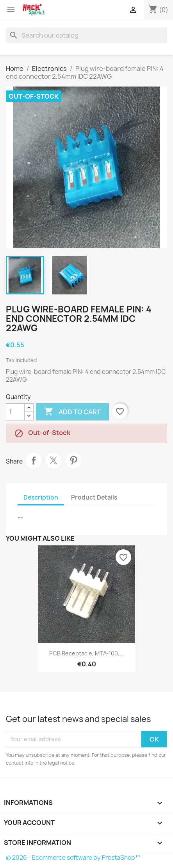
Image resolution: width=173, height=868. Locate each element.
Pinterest (73, 460)
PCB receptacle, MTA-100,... (87, 653)
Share (34, 460)
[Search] (86, 35)
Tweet (54, 460)
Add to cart (72, 412)
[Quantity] (15, 412)
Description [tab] (41, 497)
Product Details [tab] (94, 497)
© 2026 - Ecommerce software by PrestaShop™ (73, 858)
